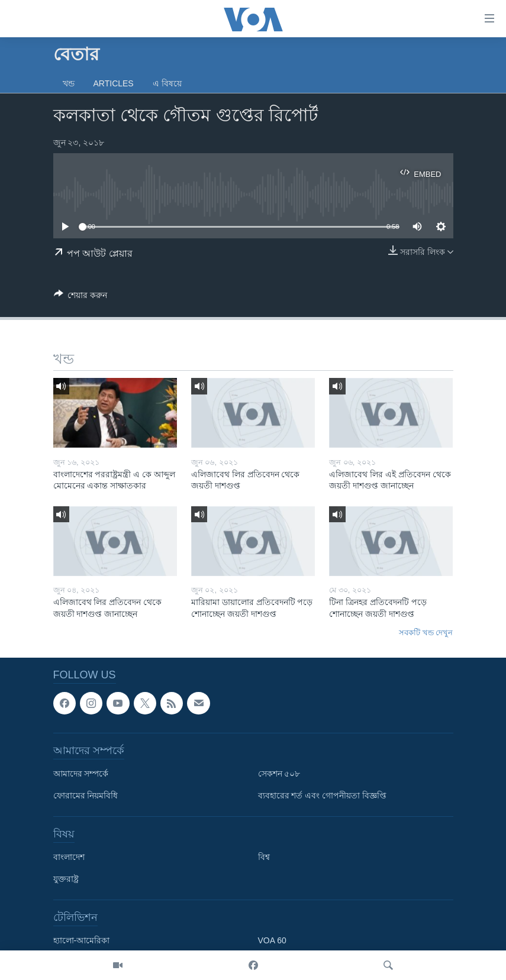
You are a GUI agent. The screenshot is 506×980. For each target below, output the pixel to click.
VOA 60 (272, 940)
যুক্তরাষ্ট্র (66, 879)
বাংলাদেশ (69, 857)
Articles (114, 83)
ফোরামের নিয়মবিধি (86, 795)
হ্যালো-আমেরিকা (82, 940)
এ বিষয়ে (167, 83)
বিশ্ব (264, 857)
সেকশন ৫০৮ (279, 774)
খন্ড (69, 83)
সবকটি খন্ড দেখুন (426, 633)
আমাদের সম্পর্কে (81, 774)
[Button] (81, 297)
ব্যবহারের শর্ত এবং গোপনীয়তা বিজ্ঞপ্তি (323, 795)
